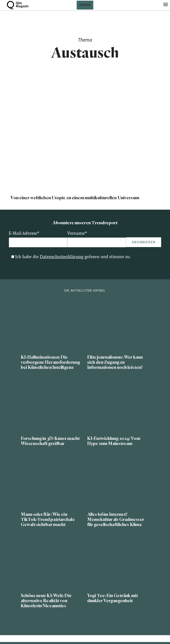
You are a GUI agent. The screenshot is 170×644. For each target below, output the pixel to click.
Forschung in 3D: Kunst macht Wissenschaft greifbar (50, 441)
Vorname (77, 234)
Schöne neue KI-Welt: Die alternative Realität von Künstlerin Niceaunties (46, 601)
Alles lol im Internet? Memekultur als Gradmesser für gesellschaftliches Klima (116, 519)
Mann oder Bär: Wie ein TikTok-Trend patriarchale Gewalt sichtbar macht (48, 519)
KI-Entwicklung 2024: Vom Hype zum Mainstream (114, 441)
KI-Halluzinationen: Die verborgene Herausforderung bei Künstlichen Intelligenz (50, 362)
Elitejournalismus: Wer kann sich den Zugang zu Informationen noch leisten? (115, 362)
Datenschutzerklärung (62, 257)
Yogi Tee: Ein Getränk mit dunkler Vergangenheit (113, 598)
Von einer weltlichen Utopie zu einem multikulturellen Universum (75, 198)
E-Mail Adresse (24, 234)
